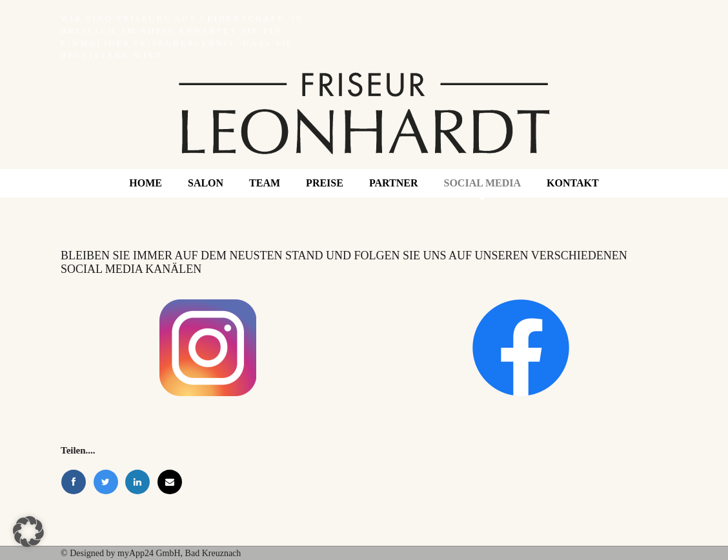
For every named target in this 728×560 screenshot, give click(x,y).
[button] (28, 532)
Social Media (483, 183)
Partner (394, 183)
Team (265, 183)
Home (146, 183)
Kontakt (573, 183)
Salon (206, 183)
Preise (325, 183)
